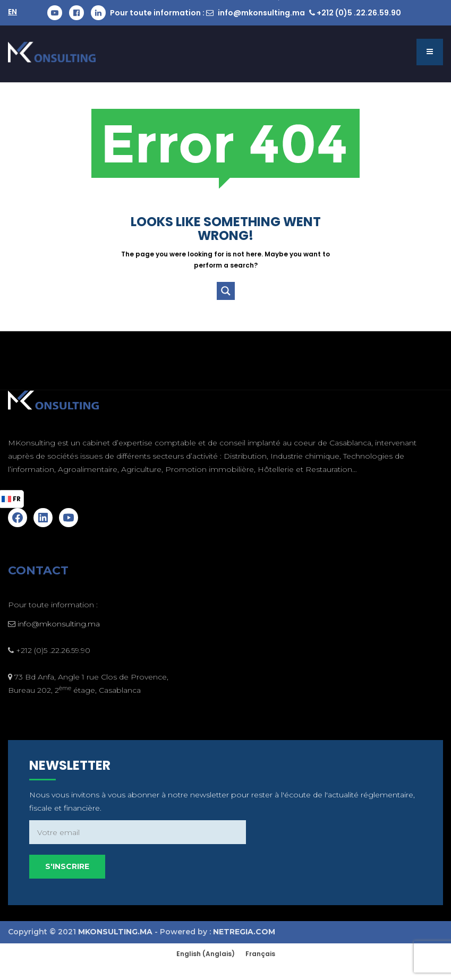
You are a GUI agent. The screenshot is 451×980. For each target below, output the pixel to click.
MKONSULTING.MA (115, 932)
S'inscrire (347, 853)
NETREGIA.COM (244, 932)
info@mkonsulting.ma (261, 13)
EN (12, 12)
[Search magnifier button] (226, 291)
